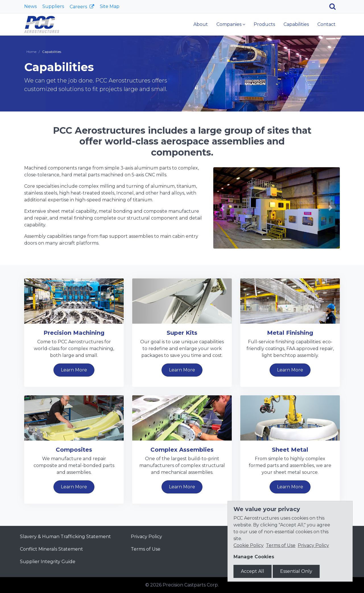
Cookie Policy (249, 545)
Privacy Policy (146, 537)
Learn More (74, 370)
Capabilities (296, 24)
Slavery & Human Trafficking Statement (65, 537)
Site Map (110, 6)
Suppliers (53, 6)
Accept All (253, 571)
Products (264, 24)
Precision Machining (74, 333)
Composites (74, 450)
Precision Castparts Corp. (191, 585)
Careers (79, 7)
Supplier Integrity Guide (48, 562)
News (30, 6)
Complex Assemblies (182, 450)
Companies (229, 24)
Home (31, 52)
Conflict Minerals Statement (51, 549)
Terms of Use (146, 549)
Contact (326, 24)
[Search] (335, 7)
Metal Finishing (290, 333)
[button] (223, 208)
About (201, 24)
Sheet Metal (290, 450)
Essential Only (296, 571)
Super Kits (182, 333)
